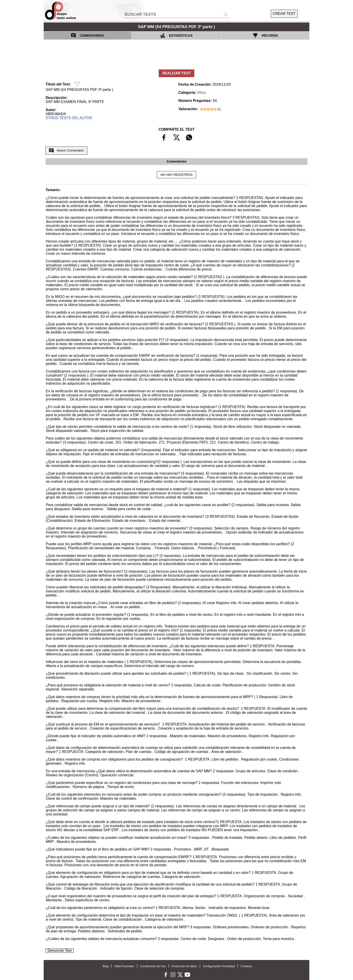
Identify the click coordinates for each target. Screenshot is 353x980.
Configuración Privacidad (219, 966)
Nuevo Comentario (66, 151)
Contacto (246, 966)
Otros (202, 93)
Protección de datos (184, 966)
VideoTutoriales (124, 966)
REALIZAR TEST (176, 73)
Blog (106, 966)
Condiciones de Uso (153, 966)
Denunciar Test (59, 950)
